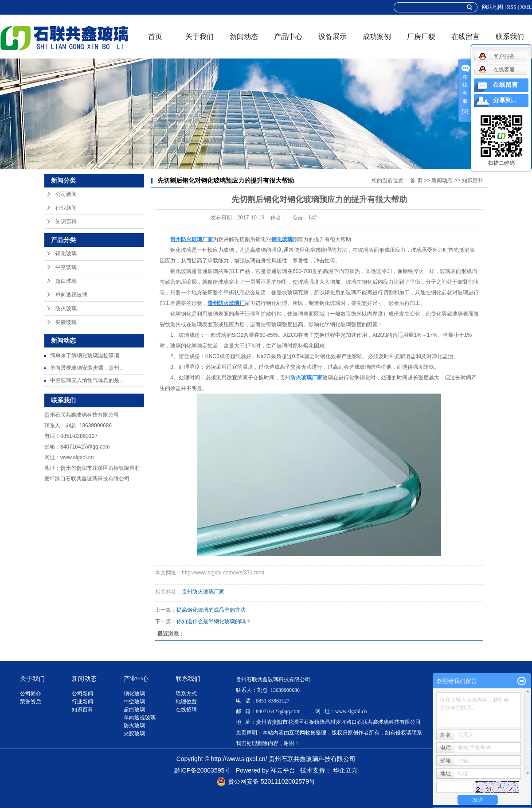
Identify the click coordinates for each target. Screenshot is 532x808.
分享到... (505, 100)
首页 (155, 37)
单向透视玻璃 (71, 295)
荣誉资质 (31, 702)
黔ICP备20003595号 (203, 770)
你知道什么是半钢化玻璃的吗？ (214, 621)
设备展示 (332, 37)
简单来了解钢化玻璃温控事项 (85, 355)
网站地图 (493, 7)
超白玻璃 (66, 281)
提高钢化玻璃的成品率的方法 (211, 610)
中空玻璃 (66, 267)
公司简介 (31, 694)
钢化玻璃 (66, 254)
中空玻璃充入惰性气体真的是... (87, 380)
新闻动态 (244, 37)
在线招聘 (186, 710)
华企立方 (345, 770)
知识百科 (66, 222)
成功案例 (377, 37)
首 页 (416, 180)
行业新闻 (66, 208)
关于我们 (199, 37)
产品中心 (288, 37)
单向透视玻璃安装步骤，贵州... (87, 368)
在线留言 (465, 37)
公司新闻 (66, 194)
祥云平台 (283, 770)
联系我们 (510, 37)
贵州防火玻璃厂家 (203, 592)
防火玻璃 (66, 308)
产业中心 (136, 679)
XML (526, 7)
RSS (512, 7)
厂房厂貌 (421, 37)
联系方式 (186, 694)
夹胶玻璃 (66, 322)
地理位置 (186, 702)
